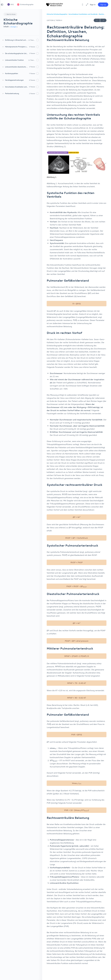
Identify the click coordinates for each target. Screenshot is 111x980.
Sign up (101, 5)
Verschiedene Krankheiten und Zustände (83, 14)
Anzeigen (13, 27)
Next (103, 20)
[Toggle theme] (81, 5)
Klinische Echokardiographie (57, 14)
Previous (97, 20)
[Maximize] (85, 5)
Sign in (91, 5)
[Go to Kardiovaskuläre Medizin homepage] (54, 4)
